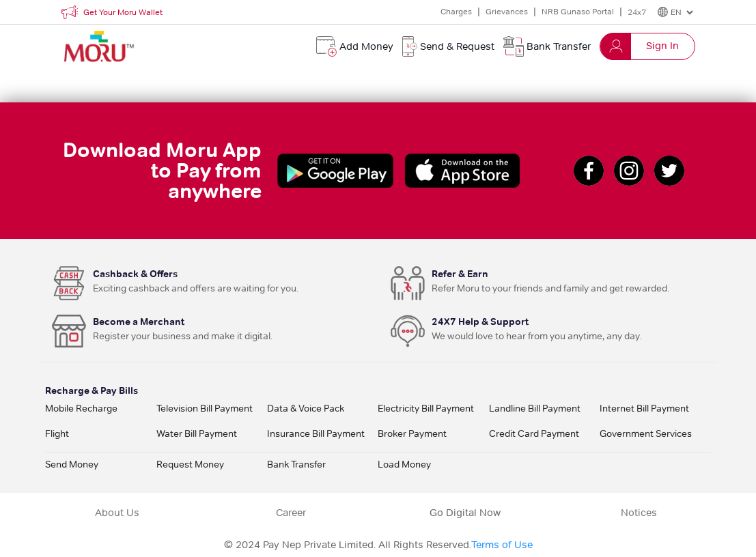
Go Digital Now (465, 513)
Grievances (507, 11)
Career (291, 513)
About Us (117, 513)
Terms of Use (502, 545)
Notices (639, 513)
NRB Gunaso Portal (578, 11)
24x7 (637, 12)
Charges (456, 11)
